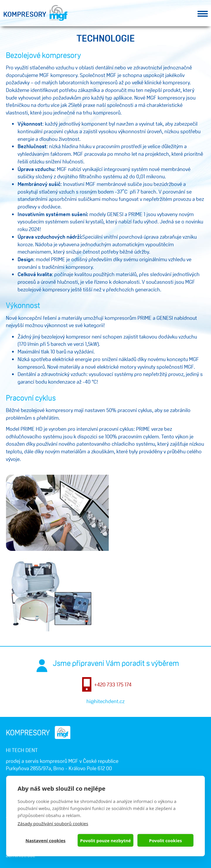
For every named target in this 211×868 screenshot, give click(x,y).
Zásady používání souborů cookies (53, 823)
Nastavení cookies (46, 840)
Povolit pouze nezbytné (105, 840)
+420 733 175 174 (113, 684)
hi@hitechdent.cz (105, 701)
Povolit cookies (165, 840)
